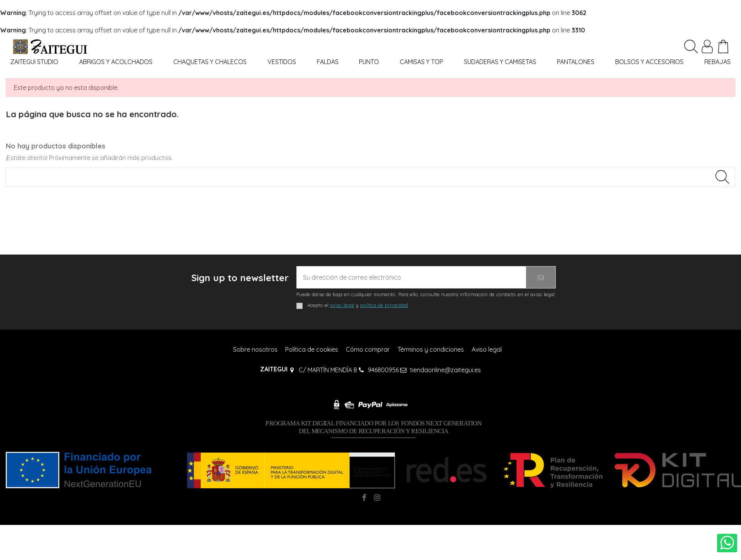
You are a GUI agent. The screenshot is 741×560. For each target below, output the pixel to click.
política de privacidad (384, 305)
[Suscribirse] (541, 277)
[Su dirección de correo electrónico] (411, 277)
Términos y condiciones (431, 349)
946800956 (383, 370)
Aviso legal (487, 349)
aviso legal (342, 305)
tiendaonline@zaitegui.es (445, 370)
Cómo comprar (368, 349)
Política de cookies (312, 349)
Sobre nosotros (255, 349)
